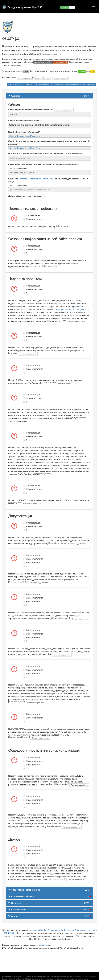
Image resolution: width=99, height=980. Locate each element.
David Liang (44, 945)
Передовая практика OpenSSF (25, 7)
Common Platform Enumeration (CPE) (36, 179)
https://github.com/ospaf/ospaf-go (24, 136)
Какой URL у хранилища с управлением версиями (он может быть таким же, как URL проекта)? (49, 143)
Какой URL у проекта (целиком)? (24, 132)
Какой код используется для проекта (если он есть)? (48, 180)
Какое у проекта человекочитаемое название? (31, 109)
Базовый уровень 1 (25, 78)
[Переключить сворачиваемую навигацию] (94, 7)
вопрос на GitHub (68, 976)
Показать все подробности (37, 84)
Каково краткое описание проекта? (25, 120)
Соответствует (25, 215)
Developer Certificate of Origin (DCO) (72, 309)
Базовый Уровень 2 (43, 78)
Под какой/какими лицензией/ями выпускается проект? (36, 153)
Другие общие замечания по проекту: (27, 196)
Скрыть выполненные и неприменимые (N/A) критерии (73, 84)
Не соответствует (25, 219)
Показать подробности (52, 54)
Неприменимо (25, 563)
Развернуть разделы (16, 84)
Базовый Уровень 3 (60, 78)
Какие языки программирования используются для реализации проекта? (44, 164)
